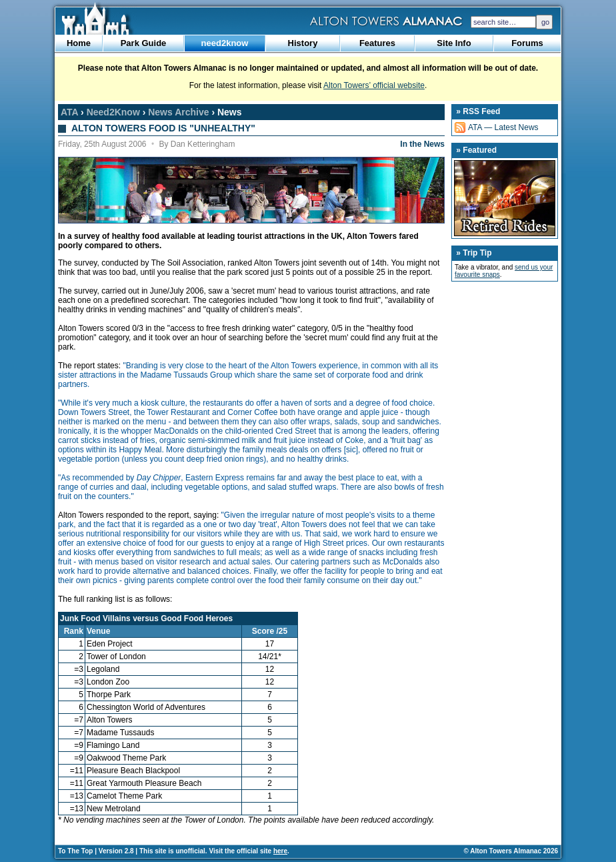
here (280, 851)
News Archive (178, 112)
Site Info (454, 43)
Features (377, 43)
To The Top (75, 851)
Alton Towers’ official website (374, 85)
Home (79, 43)
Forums (527, 43)
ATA (69, 112)
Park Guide (144, 43)
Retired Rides (505, 198)
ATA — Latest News (503, 127)
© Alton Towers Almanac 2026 (511, 851)
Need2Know (113, 112)
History (303, 43)
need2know (225, 43)
